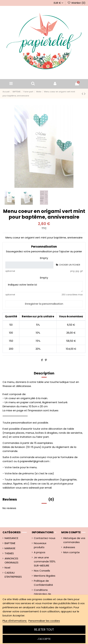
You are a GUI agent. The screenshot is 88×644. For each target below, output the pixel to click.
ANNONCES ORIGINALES (11, 560)
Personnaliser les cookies (44, 621)
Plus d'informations (15, 621)
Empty (44, 258)
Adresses (69, 547)
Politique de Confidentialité (43, 583)
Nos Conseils (42, 571)
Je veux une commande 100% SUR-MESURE (45, 561)
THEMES (9, 553)
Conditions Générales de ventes (42, 594)
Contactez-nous (45, 538)
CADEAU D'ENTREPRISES (13, 575)
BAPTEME (10, 543)
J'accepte (44, 639)
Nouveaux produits (40, 545)
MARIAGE (10, 548)
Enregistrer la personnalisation (44, 304)
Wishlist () (76, 3)
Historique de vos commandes (74, 540)
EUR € (59, 3)
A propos (40, 552)
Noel (7, 568)
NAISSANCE (11, 538)
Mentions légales (45, 576)
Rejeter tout (44, 630)
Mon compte (71, 552)
